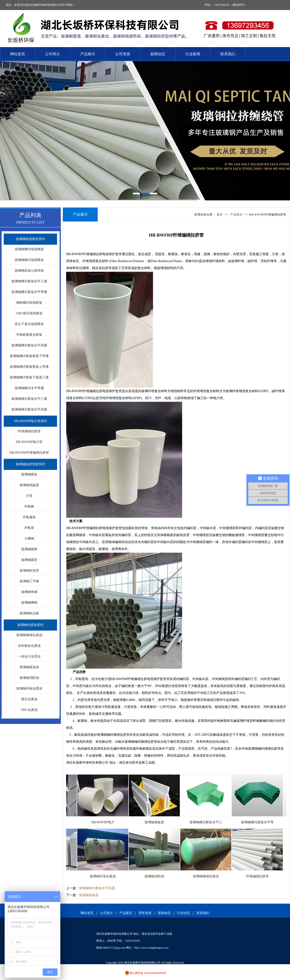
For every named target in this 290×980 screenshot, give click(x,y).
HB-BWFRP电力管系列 (30, 421)
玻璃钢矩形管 (29, 571)
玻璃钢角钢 (29, 592)
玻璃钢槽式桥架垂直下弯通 (29, 356)
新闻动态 (158, 54)
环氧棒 (29, 506)
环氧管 (29, 528)
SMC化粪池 (29, 710)
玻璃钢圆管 (29, 560)
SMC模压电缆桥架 (29, 313)
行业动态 (184, 913)
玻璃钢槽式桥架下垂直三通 (29, 377)
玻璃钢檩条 (29, 474)
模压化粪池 (29, 699)
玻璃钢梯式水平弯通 (29, 388)
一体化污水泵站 (29, 656)
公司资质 (123, 54)
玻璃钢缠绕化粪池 (29, 635)
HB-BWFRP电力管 (29, 442)
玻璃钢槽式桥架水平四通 (29, 345)
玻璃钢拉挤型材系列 (30, 464)
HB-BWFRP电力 (106, 822)
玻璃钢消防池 (29, 678)
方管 (29, 496)
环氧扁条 (29, 517)
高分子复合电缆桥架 (29, 324)
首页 (220, 215)
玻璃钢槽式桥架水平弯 (261, 822)
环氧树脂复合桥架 (29, 335)
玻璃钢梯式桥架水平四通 (29, 409)
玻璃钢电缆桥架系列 (30, 239)
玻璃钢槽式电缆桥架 (29, 249)
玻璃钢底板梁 (29, 485)
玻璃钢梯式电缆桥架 (29, 260)
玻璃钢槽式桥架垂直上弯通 (29, 367)
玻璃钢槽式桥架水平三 (209, 822)
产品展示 (88, 54)
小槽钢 (29, 539)
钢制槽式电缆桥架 (29, 303)
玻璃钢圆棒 (29, 549)
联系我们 (228, 54)
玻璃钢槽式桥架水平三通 (29, 281)
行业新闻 (193, 54)
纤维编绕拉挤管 (29, 431)
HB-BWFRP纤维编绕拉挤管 (29, 453)
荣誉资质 (145, 913)
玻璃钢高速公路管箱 (29, 271)
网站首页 (18, 54)
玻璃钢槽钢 (29, 603)
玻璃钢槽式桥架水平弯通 (29, 292)
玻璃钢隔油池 (29, 667)
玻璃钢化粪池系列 (30, 625)
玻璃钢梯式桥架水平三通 (29, 399)
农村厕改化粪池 (29, 646)
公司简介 (53, 54)
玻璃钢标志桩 (29, 613)
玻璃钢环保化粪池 (29, 689)
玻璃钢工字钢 (29, 581)
